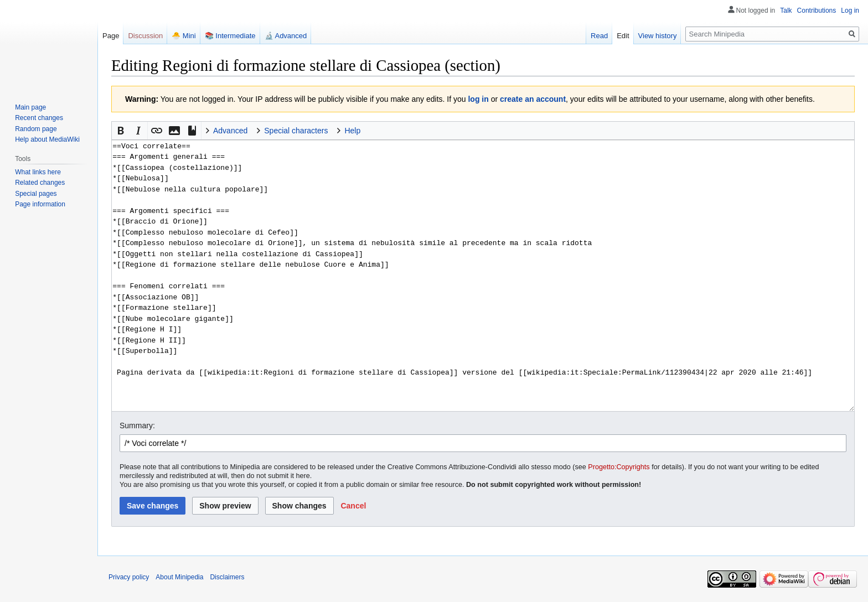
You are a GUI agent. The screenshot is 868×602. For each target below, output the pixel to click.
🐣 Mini (184, 36)
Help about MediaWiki (47, 139)
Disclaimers (227, 577)
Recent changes (39, 118)
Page (111, 36)
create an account (533, 99)
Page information (40, 204)
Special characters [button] (296, 131)
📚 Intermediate (230, 36)
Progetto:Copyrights (619, 467)
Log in (850, 11)
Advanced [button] (230, 131)
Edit (623, 36)
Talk (786, 11)
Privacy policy (129, 577)
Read (599, 36)
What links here (38, 172)
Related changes (40, 183)
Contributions (817, 11)
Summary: (137, 425)
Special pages (36, 194)
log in (478, 99)
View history (658, 36)
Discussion (145, 36)
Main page (30, 107)
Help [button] (352, 131)
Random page (36, 129)
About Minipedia (179, 577)
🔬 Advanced (286, 36)
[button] (121, 131)
